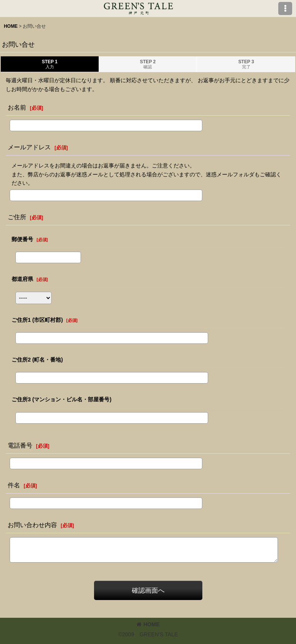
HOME (148, 624)
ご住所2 (37, 360)
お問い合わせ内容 (32, 525)
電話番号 (20, 445)
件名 (14, 485)
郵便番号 (22, 239)
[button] (285, 8)
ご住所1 (37, 320)
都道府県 (22, 279)
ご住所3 (61, 399)
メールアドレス (29, 147)
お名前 (17, 107)
